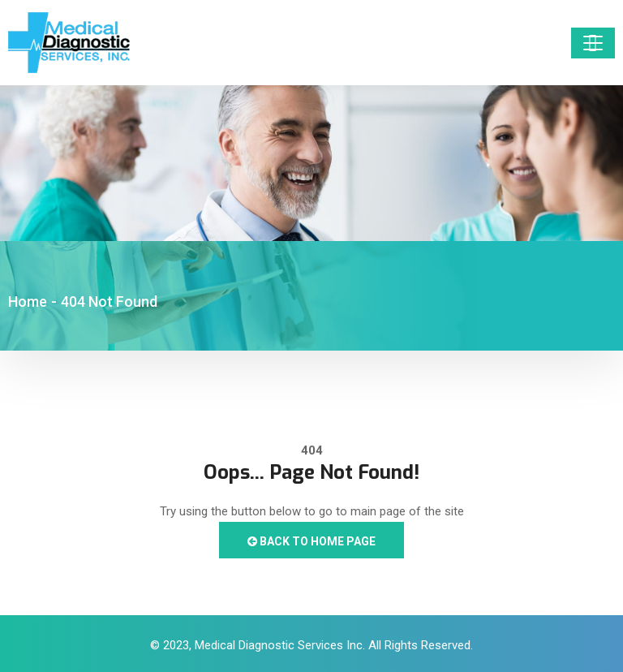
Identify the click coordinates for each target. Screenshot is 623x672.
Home (28, 302)
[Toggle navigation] (593, 43)
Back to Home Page (311, 541)
